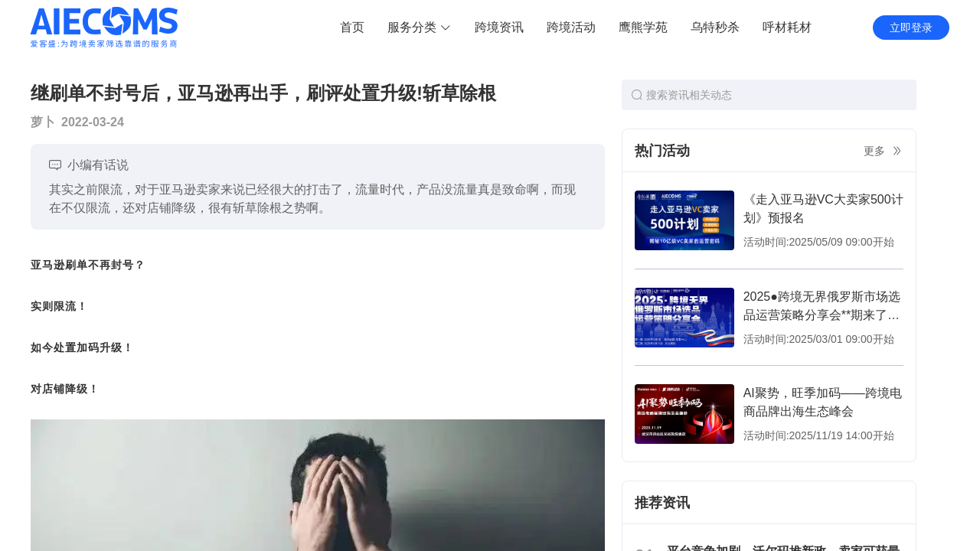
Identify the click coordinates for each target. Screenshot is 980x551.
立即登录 (911, 28)
